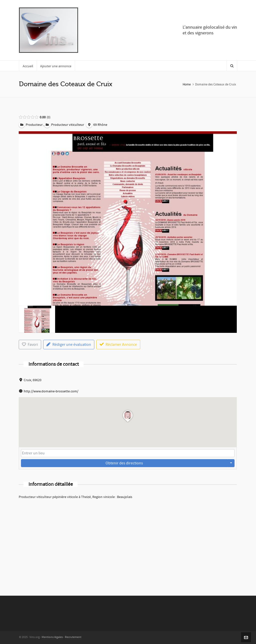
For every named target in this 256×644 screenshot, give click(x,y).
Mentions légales (52, 637)
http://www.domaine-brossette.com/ (51, 391)
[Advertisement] (128, 541)
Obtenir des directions (124, 463)
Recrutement (73, 637)
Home (187, 84)
